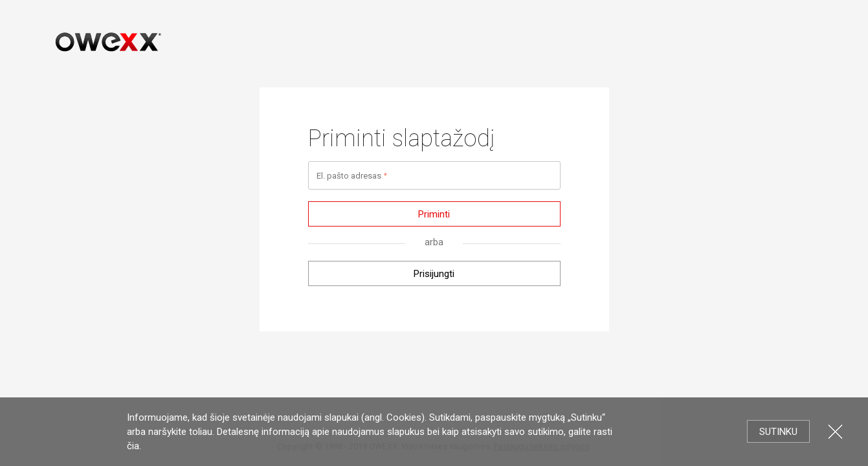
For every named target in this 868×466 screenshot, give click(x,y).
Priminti (434, 214)
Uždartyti (835, 431)
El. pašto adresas (349, 176)
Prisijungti (434, 274)
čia (133, 446)
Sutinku (778, 432)
